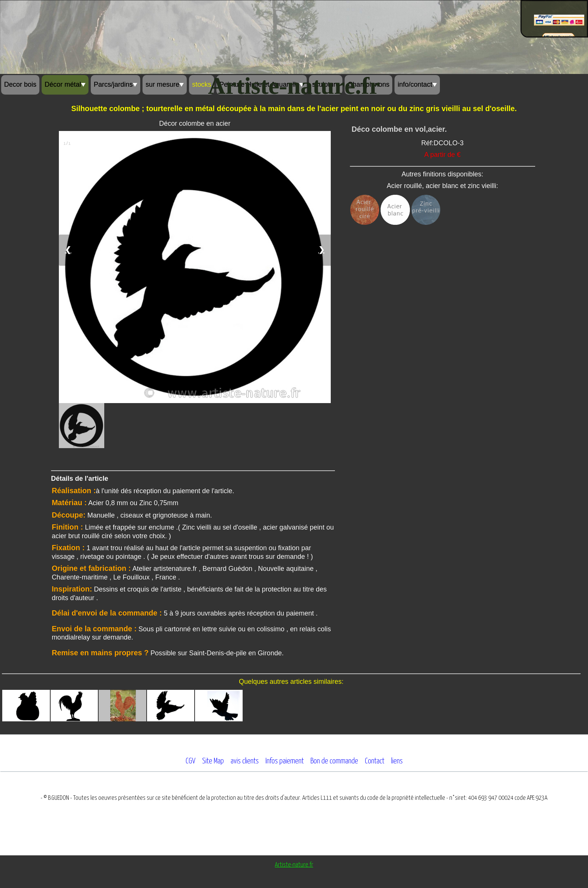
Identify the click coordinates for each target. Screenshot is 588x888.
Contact (375, 761)
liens (397, 761)
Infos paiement (285, 761)
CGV (190, 761)
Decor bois (20, 84)
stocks (202, 84)
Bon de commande (334, 761)
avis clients (245, 761)
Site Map (213, 761)
